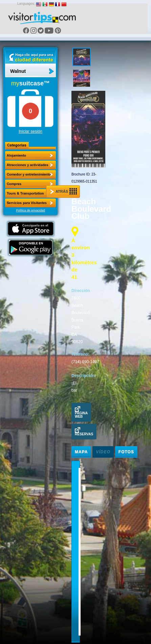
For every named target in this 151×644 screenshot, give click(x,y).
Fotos (126, 452)
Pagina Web (81, 412)
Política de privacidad (30, 210)
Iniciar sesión (30, 131)
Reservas (84, 432)
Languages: (26, 4)
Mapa (81, 452)
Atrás (63, 191)
